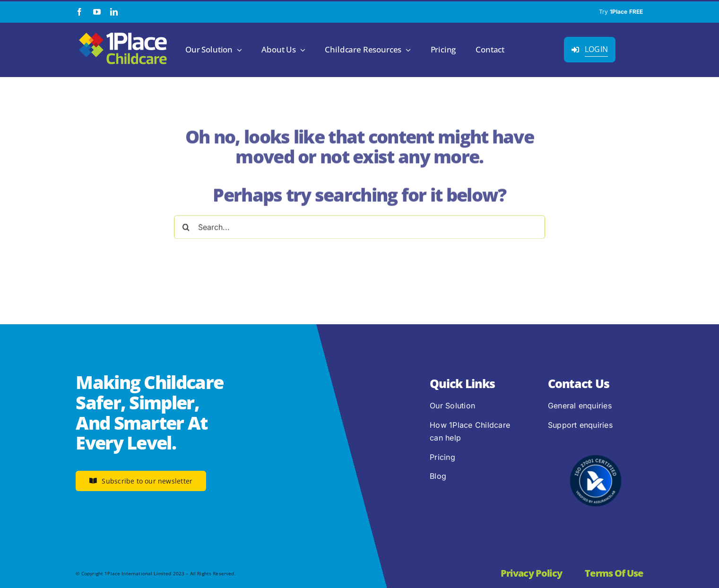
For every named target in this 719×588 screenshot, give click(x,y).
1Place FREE (627, 12)
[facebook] (79, 12)
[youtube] (97, 12)
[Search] (186, 225)
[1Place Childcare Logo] (123, 33)
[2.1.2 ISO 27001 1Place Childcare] (596, 437)
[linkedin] (114, 12)
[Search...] (359, 225)
